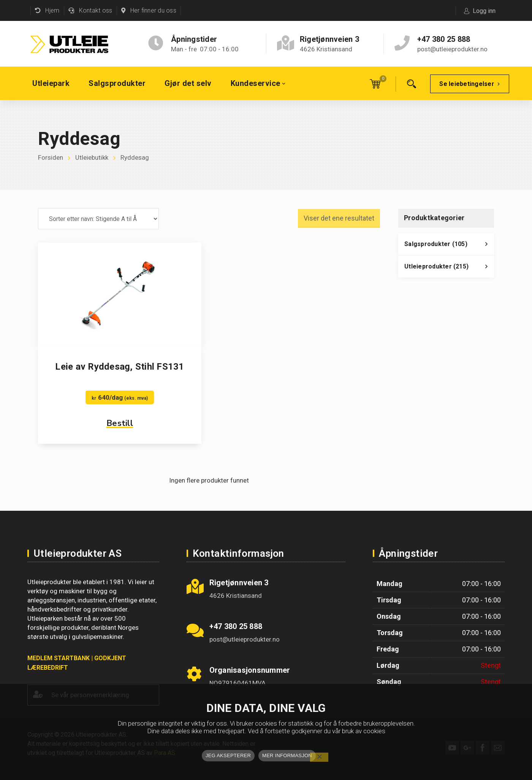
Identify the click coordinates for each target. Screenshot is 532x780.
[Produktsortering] (98, 219)
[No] (319, 757)
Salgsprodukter (449, 246)
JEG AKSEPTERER (228, 755)
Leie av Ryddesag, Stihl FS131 (120, 367)
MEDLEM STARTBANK (59, 658)
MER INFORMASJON (287, 755)
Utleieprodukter (449, 268)
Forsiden (51, 158)
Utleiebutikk (92, 158)
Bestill (120, 423)
